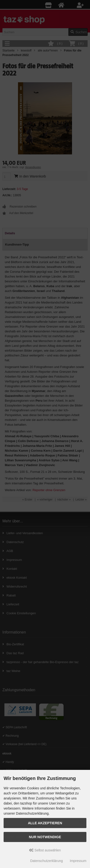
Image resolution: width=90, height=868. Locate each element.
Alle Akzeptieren (45, 823)
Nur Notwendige (45, 837)
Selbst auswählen (45, 850)
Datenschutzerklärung (47, 861)
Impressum (78, 861)
